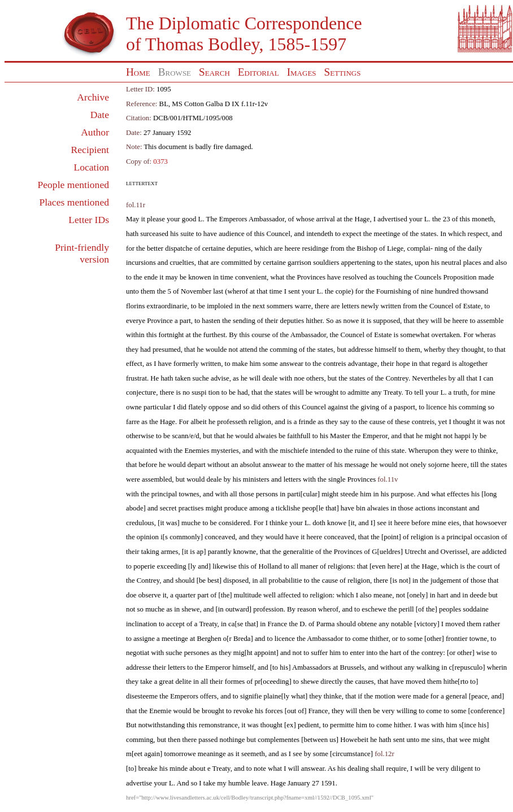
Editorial (258, 72)
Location (91, 167)
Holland (270, 566)
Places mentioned (74, 202)
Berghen (209, 639)
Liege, (396, 248)
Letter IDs (89, 220)
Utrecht (415, 552)
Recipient (90, 150)
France (277, 624)
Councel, (279, 234)
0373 (160, 161)
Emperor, (376, 436)
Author (95, 132)
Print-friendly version (82, 253)
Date (100, 115)
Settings (343, 72)
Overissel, (455, 552)
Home (138, 72)
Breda (242, 639)
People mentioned (73, 185)
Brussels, (353, 667)
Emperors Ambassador (252, 219)
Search (214, 72)
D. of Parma (317, 624)
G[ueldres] (387, 552)
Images (302, 72)
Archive (93, 97)
